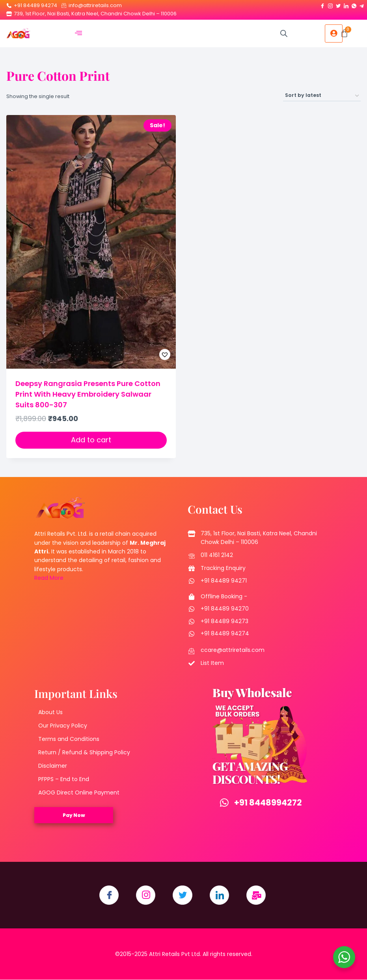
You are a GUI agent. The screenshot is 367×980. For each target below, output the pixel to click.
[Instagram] (330, 4)
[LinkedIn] (346, 4)
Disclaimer (53, 766)
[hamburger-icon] (79, 34)
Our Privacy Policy (63, 726)
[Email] (257, 895)
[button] (145, 355)
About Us (50, 712)
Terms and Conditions (69, 739)
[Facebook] (322, 4)
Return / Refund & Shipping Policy (84, 752)
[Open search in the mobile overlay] (284, 33)
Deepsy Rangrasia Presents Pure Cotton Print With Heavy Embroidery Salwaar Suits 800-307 (88, 394)
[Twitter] (338, 4)
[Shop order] (322, 96)
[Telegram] (362, 4)
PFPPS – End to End (64, 779)
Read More (49, 578)
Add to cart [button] (91, 440)
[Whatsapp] (354, 4)
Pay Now (74, 815)
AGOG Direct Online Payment (79, 793)
